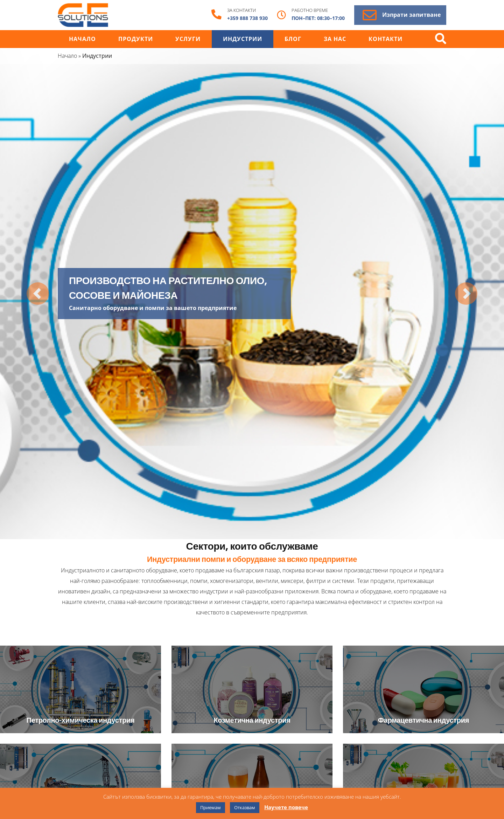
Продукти (136, 39)
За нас (335, 39)
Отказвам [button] (245, 807)
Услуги (188, 39)
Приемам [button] (211, 807)
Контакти (386, 39)
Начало (82, 39)
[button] (38, 294)
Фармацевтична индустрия (423, 720)
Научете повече (286, 807)
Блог (293, 39)
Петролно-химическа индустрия (81, 720)
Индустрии (243, 39)
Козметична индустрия (252, 720)
